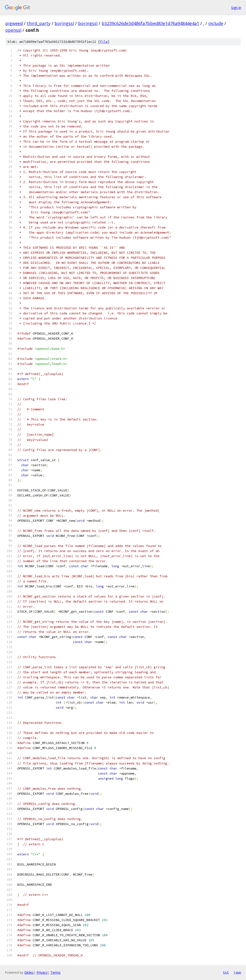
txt (226, 972)
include (216, 23)
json (237, 972)
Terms (55, 972)
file (104, 42)
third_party (39, 23)
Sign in (236, 8)
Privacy (42, 972)
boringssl (64, 23)
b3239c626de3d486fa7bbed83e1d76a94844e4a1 (150, 23)
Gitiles (29, 972)
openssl (13, 30)
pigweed (14, 23)
